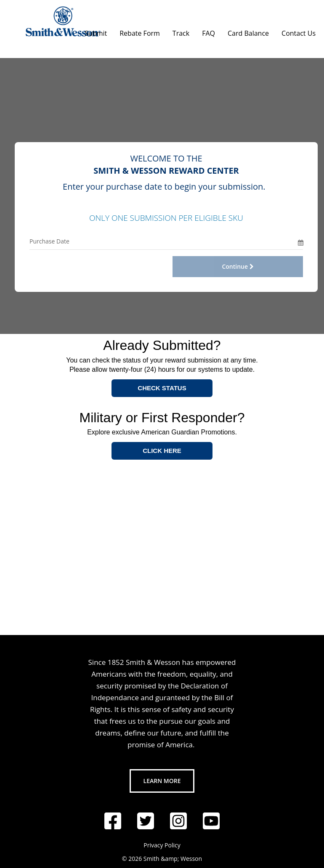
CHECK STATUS (162, 388)
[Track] (181, 31)
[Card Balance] (248, 31)
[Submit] (96, 31)
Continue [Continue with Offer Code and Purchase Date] (238, 266)
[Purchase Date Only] (164, 241)
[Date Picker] (300, 241)
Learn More (162, 781)
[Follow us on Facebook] (113, 821)
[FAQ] (208, 31)
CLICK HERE (162, 451)
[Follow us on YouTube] (211, 821)
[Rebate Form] (140, 31)
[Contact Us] (299, 31)
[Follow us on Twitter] (146, 821)
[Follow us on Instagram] (178, 821)
